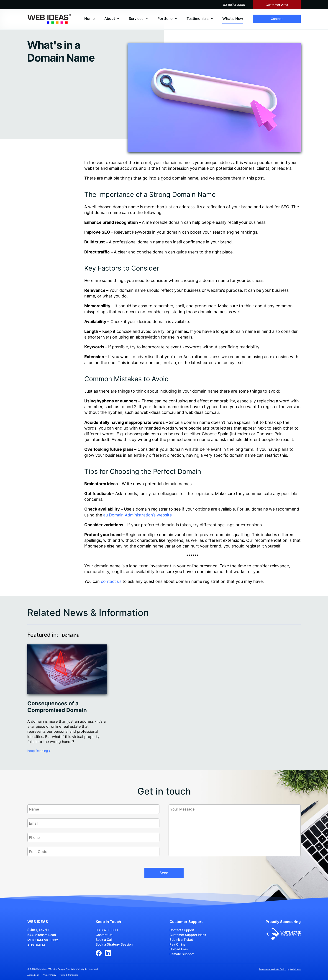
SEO (285, 207)
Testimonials (198, 18)
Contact (277, 19)
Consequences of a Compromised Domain (57, 707)
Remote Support (182, 954)
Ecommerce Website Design (273, 969)
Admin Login (33, 975)
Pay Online (177, 944)
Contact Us (104, 935)
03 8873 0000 (234, 5)
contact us (111, 581)
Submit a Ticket (181, 940)
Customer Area (277, 5)
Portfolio (165, 18)
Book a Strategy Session (114, 944)
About (110, 18)
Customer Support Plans (188, 935)
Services (136, 18)
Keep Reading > (39, 751)
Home (89, 18)
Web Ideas (295, 969)
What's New (233, 18)
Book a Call (104, 940)
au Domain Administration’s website (137, 515)
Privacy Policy (49, 975)
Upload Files (179, 949)
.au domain (255, 509)
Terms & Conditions (69, 975)
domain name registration (201, 581)
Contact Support (182, 930)
